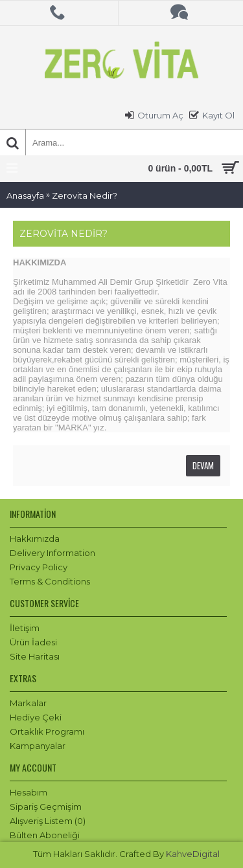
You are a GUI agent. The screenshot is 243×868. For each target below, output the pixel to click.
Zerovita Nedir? (85, 195)
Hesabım (29, 792)
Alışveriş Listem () (48, 821)
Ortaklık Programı (47, 731)
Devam (203, 465)
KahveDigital (193, 854)
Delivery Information (52, 553)
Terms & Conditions (50, 581)
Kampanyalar (38, 746)
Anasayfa (25, 195)
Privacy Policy (39, 567)
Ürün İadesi (33, 642)
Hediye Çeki (36, 717)
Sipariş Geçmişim (46, 807)
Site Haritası (35, 656)
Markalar (28, 703)
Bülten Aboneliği (45, 835)
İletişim (25, 628)
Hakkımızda (35, 539)
